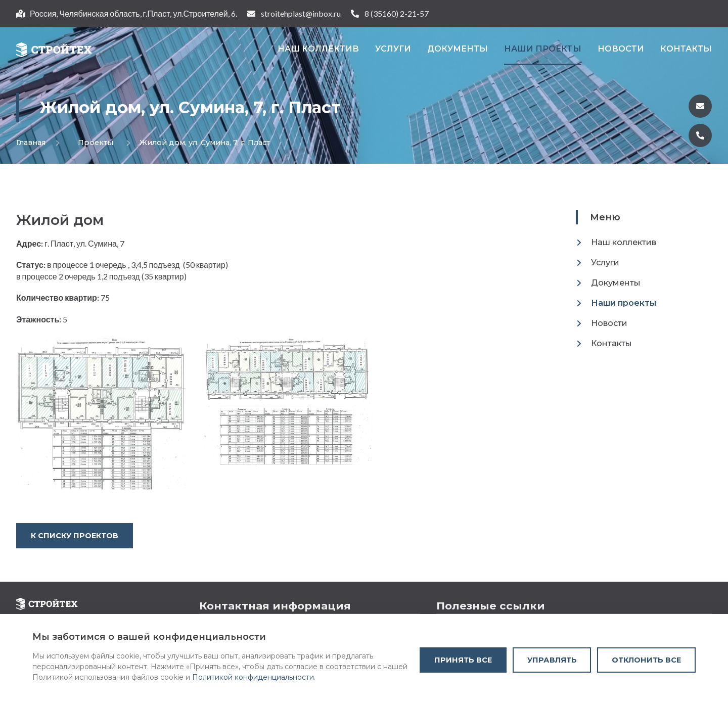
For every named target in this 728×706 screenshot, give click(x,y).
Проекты (86, 143)
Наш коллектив (318, 49)
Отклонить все (646, 660)
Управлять (552, 660)
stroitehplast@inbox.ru (301, 13)
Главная (31, 143)
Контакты (686, 49)
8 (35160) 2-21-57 (397, 13)
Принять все (463, 660)
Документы (458, 49)
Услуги (393, 49)
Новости (621, 49)
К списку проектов (75, 536)
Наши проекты (543, 49)
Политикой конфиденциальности (253, 677)
